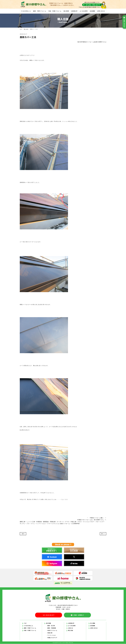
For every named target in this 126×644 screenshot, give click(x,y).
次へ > (103, 534)
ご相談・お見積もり (77, 615)
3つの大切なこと (26, 11)
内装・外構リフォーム (55, 11)
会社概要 (92, 11)
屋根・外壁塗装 (51, 628)
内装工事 (49, 633)
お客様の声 (74, 11)
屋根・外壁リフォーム (39, 11)
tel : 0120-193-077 (49, 615)
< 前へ (23, 534)
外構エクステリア (52, 638)
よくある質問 (84, 11)
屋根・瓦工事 (50, 626)
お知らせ (71, 628)
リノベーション (51, 635)
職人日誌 (26, 29)
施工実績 (66, 11)
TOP (21, 29)
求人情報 (92, 623)
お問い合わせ (101, 11)
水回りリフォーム (52, 631)
